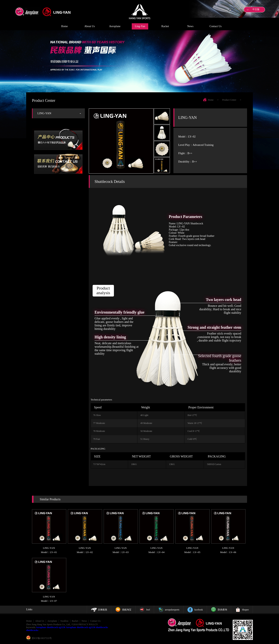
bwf (148, 610)
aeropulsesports (172, 610)
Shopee (245, 610)
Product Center (229, 100)
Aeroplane (115, 26)
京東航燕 (102, 610)
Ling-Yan (140, 26)
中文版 (256, 9)
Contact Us (216, 26)
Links (29, 609)
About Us (90, 26)
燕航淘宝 (127, 610)
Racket (165, 26)
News (190, 26)
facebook (199, 610)
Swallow (65, 621)
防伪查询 (222, 610)
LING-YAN (44, 113)
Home (64, 26)
